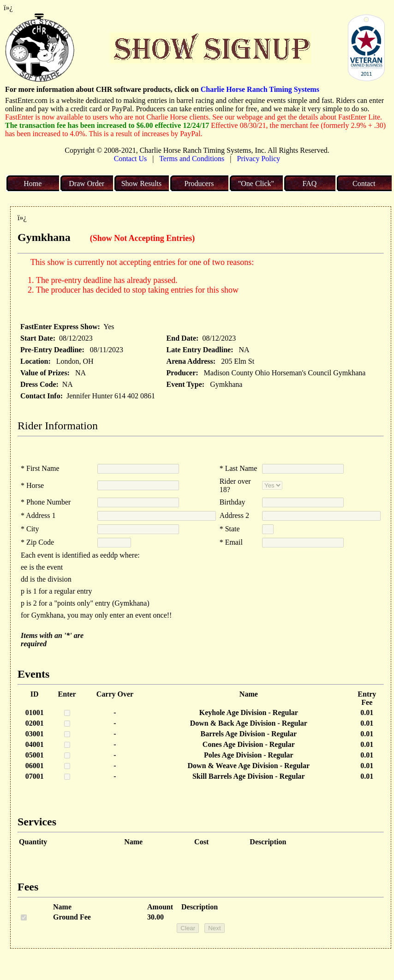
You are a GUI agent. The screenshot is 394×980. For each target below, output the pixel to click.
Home (33, 183)
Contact (364, 183)
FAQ (309, 183)
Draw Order (87, 183)
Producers (199, 183)
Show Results (142, 183)
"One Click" (256, 183)
